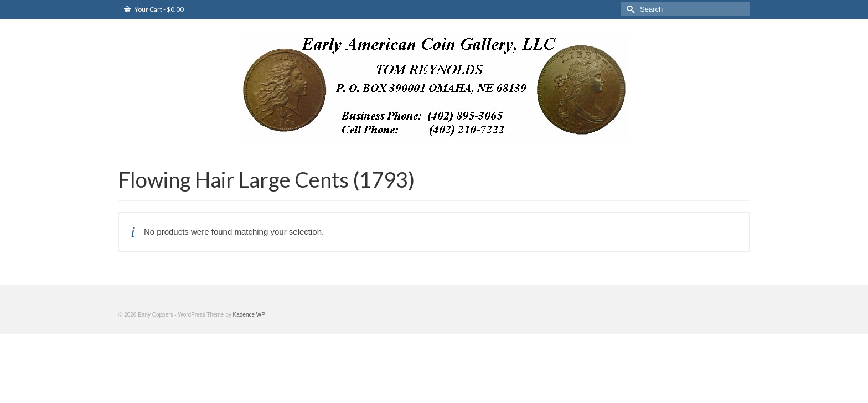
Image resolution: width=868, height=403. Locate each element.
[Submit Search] (629, 9)
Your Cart (154, 9)
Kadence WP (249, 315)
